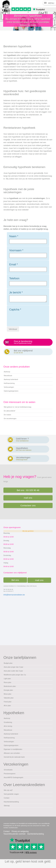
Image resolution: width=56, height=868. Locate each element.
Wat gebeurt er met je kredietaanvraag (17, 407)
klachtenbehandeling (36, 834)
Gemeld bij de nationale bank (14, 757)
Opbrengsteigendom (11, 391)
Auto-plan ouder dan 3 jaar (13, 671)
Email (14, 264)
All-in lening (8, 726)
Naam (14, 236)
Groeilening (8, 722)
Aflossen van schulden (12, 753)
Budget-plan (8, 663)
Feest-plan (8, 702)
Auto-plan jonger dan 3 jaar (13, 667)
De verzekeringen (10, 419)
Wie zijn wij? (8, 790)
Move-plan (7, 694)
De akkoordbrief (9, 411)
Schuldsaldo (8, 770)
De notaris (7, 415)
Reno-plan (7, 682)
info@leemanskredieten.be (14, 595)
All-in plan (7, 706)
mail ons (28, 498)
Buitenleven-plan (10, 686)
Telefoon (14, 278)
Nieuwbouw (8, 376)
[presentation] (32, 318)
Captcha (15, 310)
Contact (6, 798)
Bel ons (15, 580)
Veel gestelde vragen (11, 794)
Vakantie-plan (9, 698)
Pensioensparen (10, 774)
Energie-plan (8, 690)
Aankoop (7, 372)
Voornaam (16, 250)
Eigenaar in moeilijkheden (13, 749)
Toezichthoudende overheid (14, 834)
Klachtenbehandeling (11, 802)
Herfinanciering (9, 383)
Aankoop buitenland (11, 379)
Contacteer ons (28, 505)
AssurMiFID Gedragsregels (13, 777)
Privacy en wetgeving (20, 831)
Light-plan (7, 679)
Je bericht (16, 292)
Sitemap (7, 806)
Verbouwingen (9, 387)
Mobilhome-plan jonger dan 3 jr (15, 675)
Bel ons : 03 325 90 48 (28, 490)
